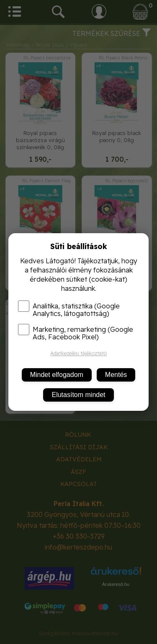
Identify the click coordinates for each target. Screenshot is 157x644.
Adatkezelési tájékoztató (78, 353)
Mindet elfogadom (57, 375)
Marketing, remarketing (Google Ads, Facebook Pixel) (76, 333)
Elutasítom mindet (78, 395)
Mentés (116, 375)
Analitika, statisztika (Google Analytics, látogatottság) (69, 310)
